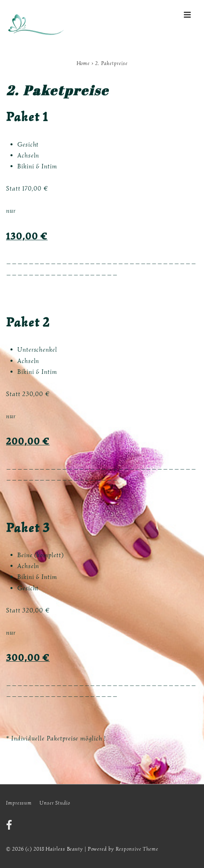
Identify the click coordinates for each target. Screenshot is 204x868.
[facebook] (10, 828)
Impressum (19, 803)
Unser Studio (55, 803)
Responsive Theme (137, 849)
